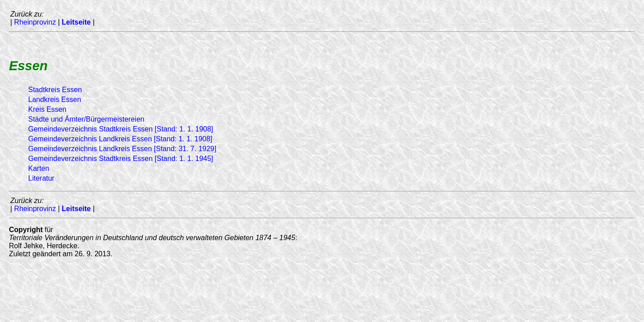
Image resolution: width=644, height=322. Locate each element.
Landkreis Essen (55, 100)
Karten (39, 168)
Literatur (41, 178)
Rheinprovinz (35, 22)
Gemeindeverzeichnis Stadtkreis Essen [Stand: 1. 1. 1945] (121, 159)
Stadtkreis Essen (55, 90)
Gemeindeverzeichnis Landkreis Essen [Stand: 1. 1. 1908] (120, 139)
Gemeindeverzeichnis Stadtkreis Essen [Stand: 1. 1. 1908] (121, 129)
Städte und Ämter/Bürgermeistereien (86, 119)
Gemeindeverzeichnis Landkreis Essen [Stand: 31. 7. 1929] (122, 149)
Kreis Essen (47, 109)
